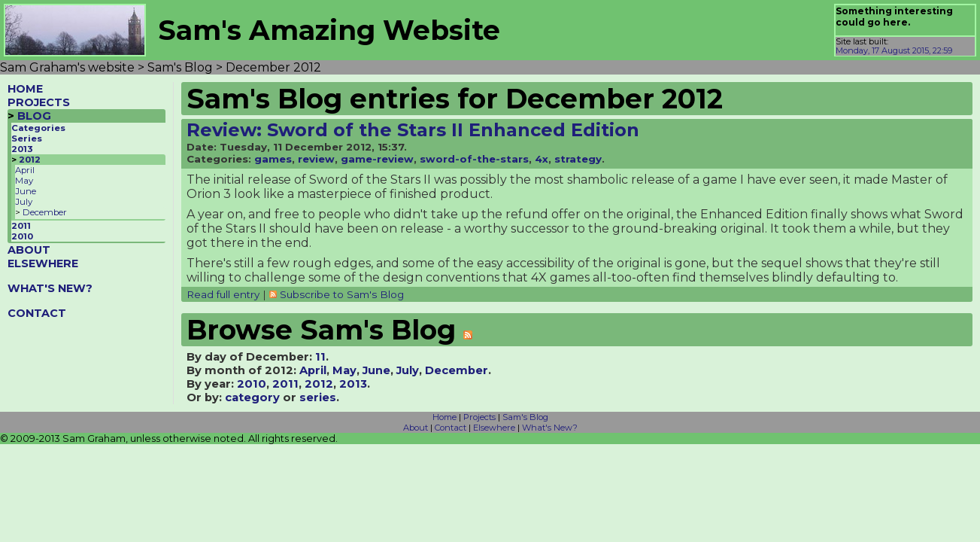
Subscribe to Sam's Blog (342, 294)
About (416, 428)
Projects (479, 417)
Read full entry (223, 294)
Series (27, 139)
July (24, 202)
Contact (451, 428)
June (26, 191)
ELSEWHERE (43, 263)
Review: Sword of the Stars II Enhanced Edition (413, 130)
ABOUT (29, 250)
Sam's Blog (525, 417)
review (316, 159)
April (25, 170)
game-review (377, 159)
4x (542, 159)
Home (444, 417)
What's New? (550, 428)
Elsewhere (494, 428)
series (318, 397)
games (273, 159)
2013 (22, 149)
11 (320, 357)
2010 (22, 236)
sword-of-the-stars (474, 159)
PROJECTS (39, 102)
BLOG (34, 116)
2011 (21, 226)
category (252, 397)
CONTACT (37, 313)
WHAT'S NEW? (50, 288)
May (24, 181)
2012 (30, 160)
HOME (25, 89)
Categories (38, 128)
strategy (578, 159)
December (45, 212)
